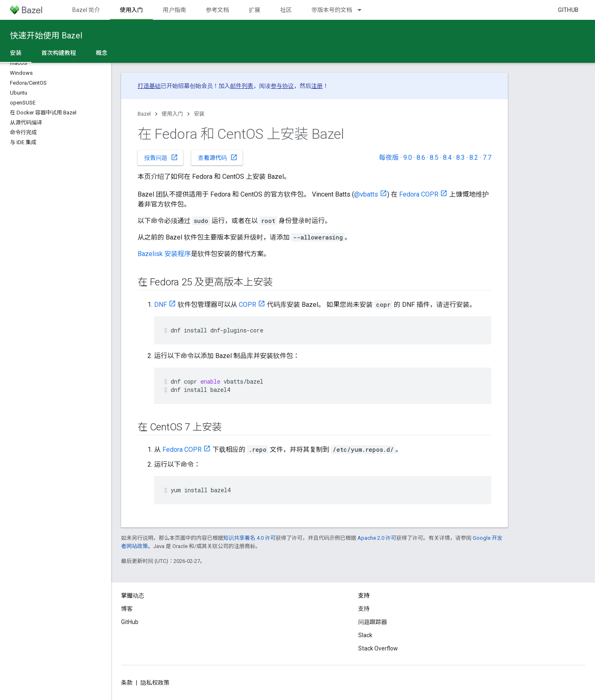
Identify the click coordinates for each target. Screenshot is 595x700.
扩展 (255, 10)
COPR (248, 305)
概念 (102, 53)
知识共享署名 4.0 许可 (249, 538)
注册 (317, 86)
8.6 (421, 158)
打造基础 (149, 86)
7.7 (487, 158)
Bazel (144, 114)
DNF (161, 305)
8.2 (474, 158)
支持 (364, 609)
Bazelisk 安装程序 (164, 254)
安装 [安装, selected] (16, 53)
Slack (365, 635)
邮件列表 (242, 86)
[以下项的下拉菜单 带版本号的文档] (363, 10)
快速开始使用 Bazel (46, 36)
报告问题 (161, 157)
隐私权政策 (155, 683)
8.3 (461, 158)
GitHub (568, 10)
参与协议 (282, 86)
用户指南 (174, 10)
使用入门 (172, 114)
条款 (127, 683)
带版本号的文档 (332, 10)
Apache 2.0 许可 (377, 538)
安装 (199, 114)
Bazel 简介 (86, 10)
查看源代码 (218, 157)
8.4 (447, 158)
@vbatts (366, 194)
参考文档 (217, 10)
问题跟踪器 (373, 622)
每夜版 (389, 158)
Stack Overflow (378, 648)
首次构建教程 (59, 53)
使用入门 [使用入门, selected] (131, 10)
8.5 (434, 158)
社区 (286, 10)
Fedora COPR (419, 194)
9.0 (408, 158)
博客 (127, 609)
